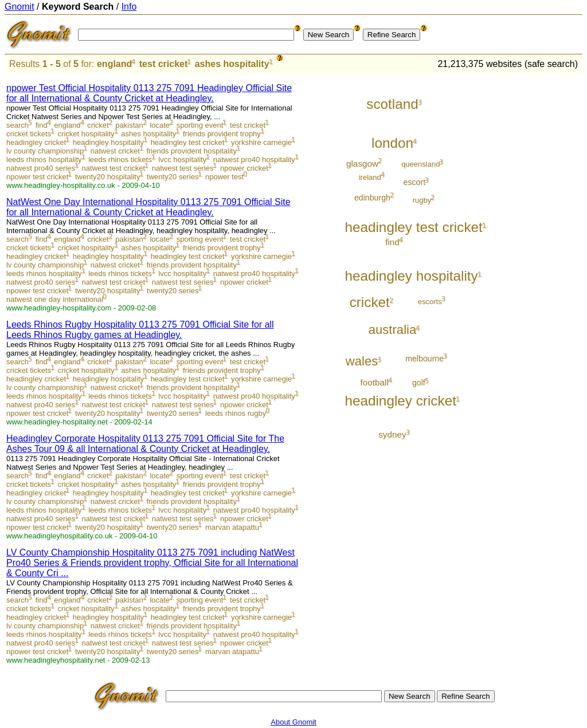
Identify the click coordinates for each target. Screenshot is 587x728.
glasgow (362, 164)
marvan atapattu (232, 527)
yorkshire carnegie (261, 142)
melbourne (424, 359)
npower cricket (244, 168)
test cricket (164, 64)
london (392, 143)
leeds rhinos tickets (120, 160)
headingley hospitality (108, 142)
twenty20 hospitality (107, 177)
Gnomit (19, 7)
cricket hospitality (86, 134)
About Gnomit (293, 722)
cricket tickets (29, 134)
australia (393, 330)
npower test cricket (37, 177)
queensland (420, 164)
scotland (392, 104)
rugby (422, 200)
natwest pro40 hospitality (254, 160)
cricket (98, 125)
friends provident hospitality (191, 151)
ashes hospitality (232, 64)
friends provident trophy (222, 134)
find (42, 125)
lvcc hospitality (182, 160)
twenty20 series (173, 177)
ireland (370, 177)
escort (415, 182)
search (17, 125)
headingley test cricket (188, 142)
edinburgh (372, 198)
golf (419, 383)
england (114, 64)
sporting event (200, 125)
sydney (392, 434)
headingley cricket (36, 142)
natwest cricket (115, 151)
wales (362, 361)
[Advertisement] (535, 247)
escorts (430, 302)
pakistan (129, 125)
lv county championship (45, 151)
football (374, 382)
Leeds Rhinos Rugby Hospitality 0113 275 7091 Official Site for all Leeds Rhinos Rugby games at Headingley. (140, 330)
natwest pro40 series (41, 168)
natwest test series (183, 168)
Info (129, 7)
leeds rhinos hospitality (44, 160)
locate (160, 125)
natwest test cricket (114, 168)
